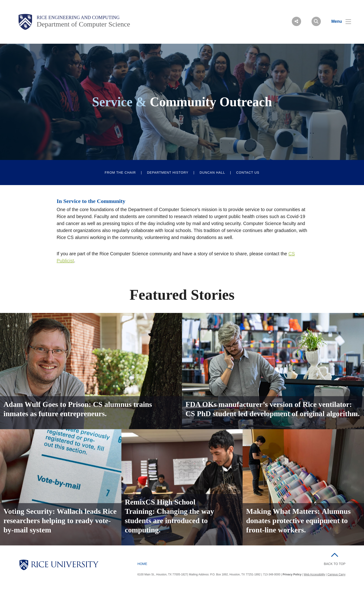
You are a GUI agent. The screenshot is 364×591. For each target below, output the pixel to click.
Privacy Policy (292, 574)
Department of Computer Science (83, 24)
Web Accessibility (314, 574)
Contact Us (248, 173)
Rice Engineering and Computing (78, 17)
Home (142, 564)
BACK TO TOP (335, 564)
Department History (168, 173)
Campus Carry (336, 574)
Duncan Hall (212, 173)
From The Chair (120, 173)
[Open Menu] (338, 21)
